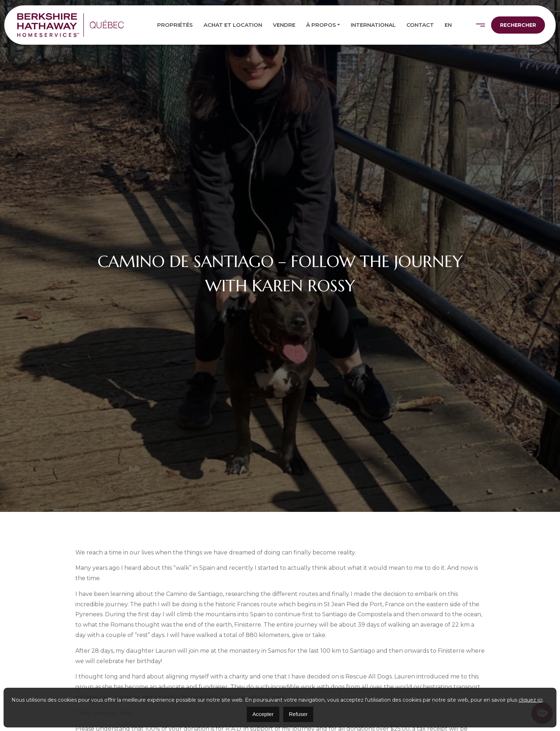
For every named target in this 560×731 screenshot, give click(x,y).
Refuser (298, 714)
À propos (321, 25)
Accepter (263, 714)
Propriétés (175, 25)
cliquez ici (531, 700)
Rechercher (518, 25)
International (373, 25)
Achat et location (233, 25)
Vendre (284, 25)
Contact (420, 25)
